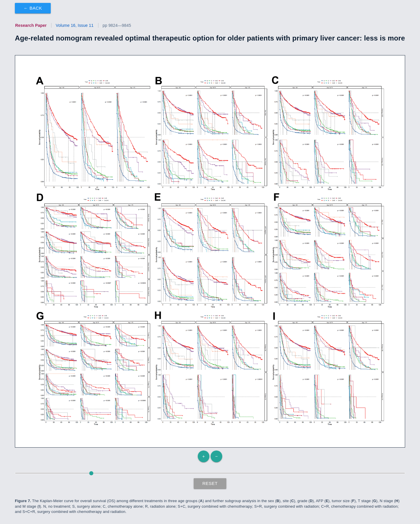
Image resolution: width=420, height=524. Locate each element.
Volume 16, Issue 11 (75, 25)
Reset (210, 483)
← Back (33, 8)
